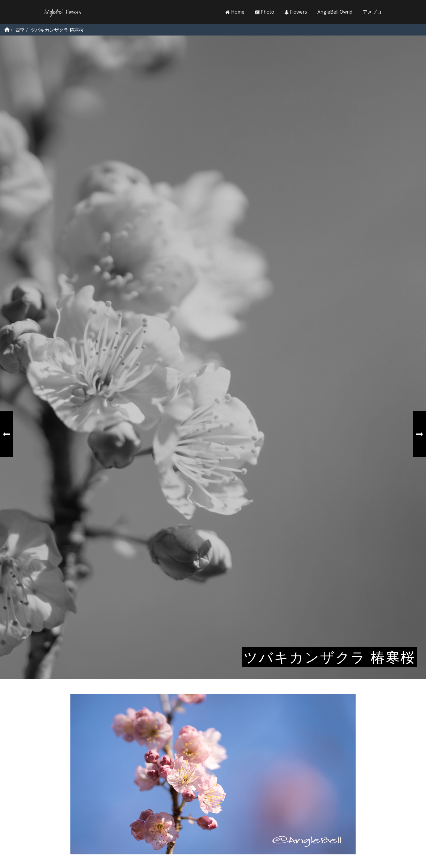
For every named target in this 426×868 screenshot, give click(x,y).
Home (235, 12)
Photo (264, 12)
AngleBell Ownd (335, 12)
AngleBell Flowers (63, 12)
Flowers (296, 12)
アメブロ (372, 12)
